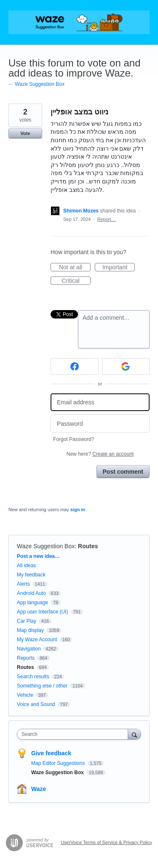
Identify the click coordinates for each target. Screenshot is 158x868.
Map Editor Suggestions (59, 763)
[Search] (134, 734)
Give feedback (51, 753)
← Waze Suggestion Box (36, 84)
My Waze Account (37, 640)
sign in (78, 510)
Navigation (29, 649)
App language (32, 603)
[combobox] (74, 734)
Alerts (23, 584)
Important (119, 268)
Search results (33, 677)
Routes (88, 546)
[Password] (100, 423)
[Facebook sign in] (75, 366)
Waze (39, 789)
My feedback (31, 575)
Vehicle (25, 695)
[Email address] (100, 402)
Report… (107, 219)
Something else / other (42, 686)
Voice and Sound (36, 704)
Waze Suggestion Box (46, 546)
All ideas (26, 565)
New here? (100, 454)
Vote (25, 133)
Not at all (75, 268)
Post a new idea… (38, 556)
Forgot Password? (74, 439)
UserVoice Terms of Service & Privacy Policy (106, 842)
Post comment (123, 472)
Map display (30, 630)
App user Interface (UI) (42, 612)
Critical (76, 281)
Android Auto (31, 593)
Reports (26, 658)
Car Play (27, 621)
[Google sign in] (126, 366)
